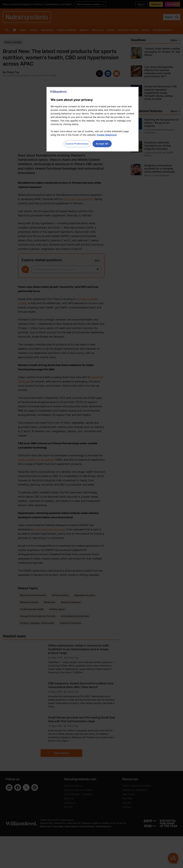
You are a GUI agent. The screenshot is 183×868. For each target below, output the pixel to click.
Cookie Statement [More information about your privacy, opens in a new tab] (107, 135)
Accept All (102, 144)
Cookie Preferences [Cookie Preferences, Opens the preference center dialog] (77, 144)
